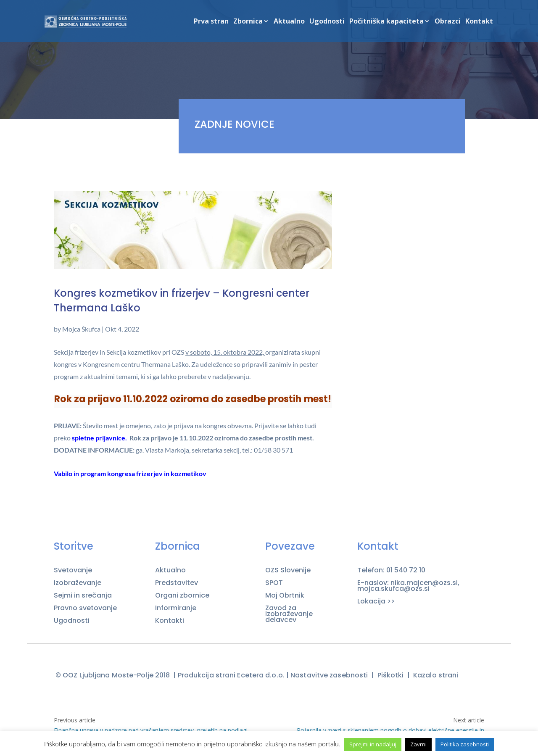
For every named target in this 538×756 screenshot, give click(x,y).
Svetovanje (73, 570)
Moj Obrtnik (285, 595)
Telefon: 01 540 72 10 (391, 570)
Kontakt (479, 22)
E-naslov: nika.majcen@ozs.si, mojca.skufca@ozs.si (408, 586)
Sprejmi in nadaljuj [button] (373, 744)
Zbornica (248, 22)
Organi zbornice (182, 595)
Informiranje (176, 608)
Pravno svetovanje (85, 608)
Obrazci (448, 22)
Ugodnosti (327, 22)
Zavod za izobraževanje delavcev (289, 614)
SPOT (274, 583)
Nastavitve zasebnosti (329, 675)
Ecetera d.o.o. (261, 675)
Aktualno (289, 22)
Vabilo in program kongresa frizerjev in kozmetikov (130, 473)
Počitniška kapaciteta (386, 22)
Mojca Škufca (81, 329)
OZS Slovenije (288, 570)
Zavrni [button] (418, 744)
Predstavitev (177, 583)
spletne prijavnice (99, 438)
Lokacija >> (376, 601)
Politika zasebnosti (465, 744)
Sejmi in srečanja (83, 595)
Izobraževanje (78, 583)
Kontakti (170, 620)
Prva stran (211, 22)
